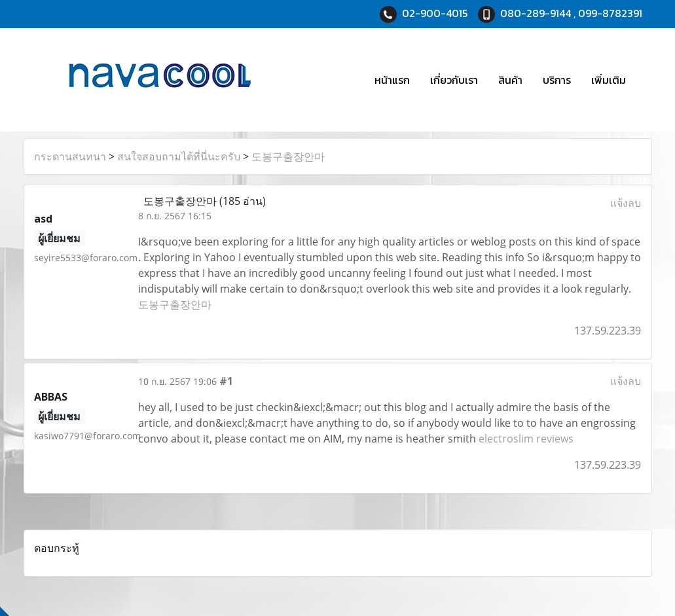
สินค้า (510, 80)
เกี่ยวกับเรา (454, 80)
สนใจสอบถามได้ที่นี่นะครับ (179, 156)
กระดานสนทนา (70, 156)
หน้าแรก (392, 80)
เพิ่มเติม (609, 80)
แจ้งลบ (626, 203)
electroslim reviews (526, 439)
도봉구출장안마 (288, 156)
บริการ (557, 80)
